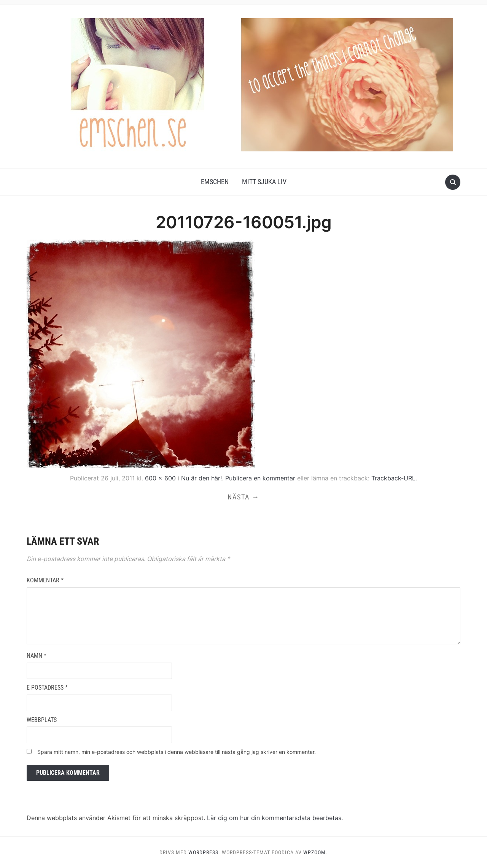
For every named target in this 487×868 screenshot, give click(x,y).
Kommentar (45, 580)
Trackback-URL (393, 478)
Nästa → (243, 497)
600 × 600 (160, 478)
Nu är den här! (201, 478)
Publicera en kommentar (260, 478)
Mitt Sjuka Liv (264, 182)
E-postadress (47, 688)
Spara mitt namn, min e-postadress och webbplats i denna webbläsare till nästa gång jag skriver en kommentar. (177, 752)
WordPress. (204, 852)
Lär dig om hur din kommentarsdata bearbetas (274, 818)
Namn (37, 656)
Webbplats (42, 720)
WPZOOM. (315, 852)
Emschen (215, 182)
